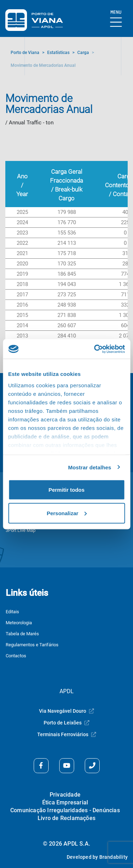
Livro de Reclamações (66, 818)
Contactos (16, 656)
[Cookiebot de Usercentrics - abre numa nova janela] (95, 349)
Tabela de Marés (22, 634)
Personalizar (67, 513)
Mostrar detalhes (90, 467)
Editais (12, 612)
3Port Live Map (21, 530)
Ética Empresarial (65, 802)
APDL (67, 691)
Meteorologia (19, 623)
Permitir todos (67, 490)
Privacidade (65, 795)
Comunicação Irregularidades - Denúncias (65, 810)
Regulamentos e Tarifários (32, 645)
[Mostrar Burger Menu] (116, 19)
